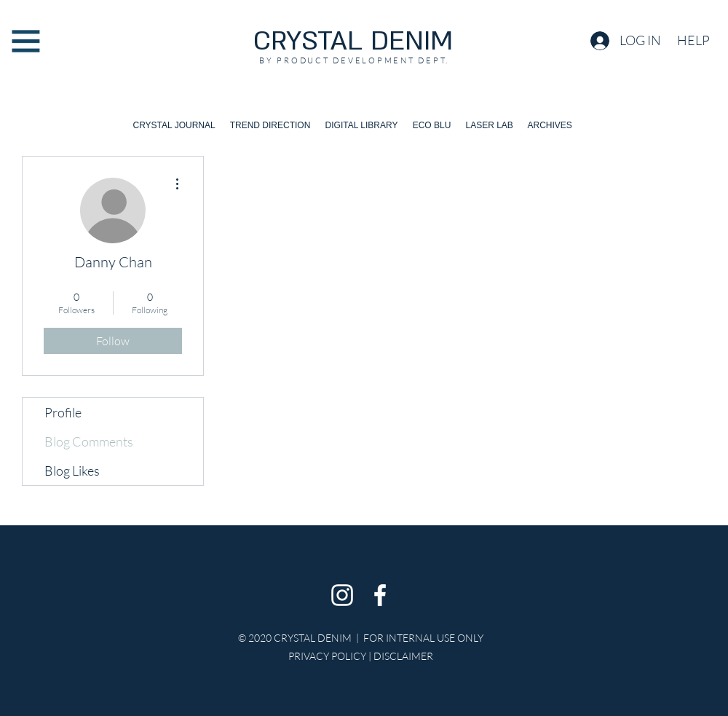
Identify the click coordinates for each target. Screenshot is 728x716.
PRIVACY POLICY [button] (327, 656)
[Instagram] (342, 595)
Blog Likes (72, 471)
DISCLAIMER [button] (403, 656)
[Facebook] (380, 595)
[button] (26, 41)
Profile (63, 412)
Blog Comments (89, 441)
